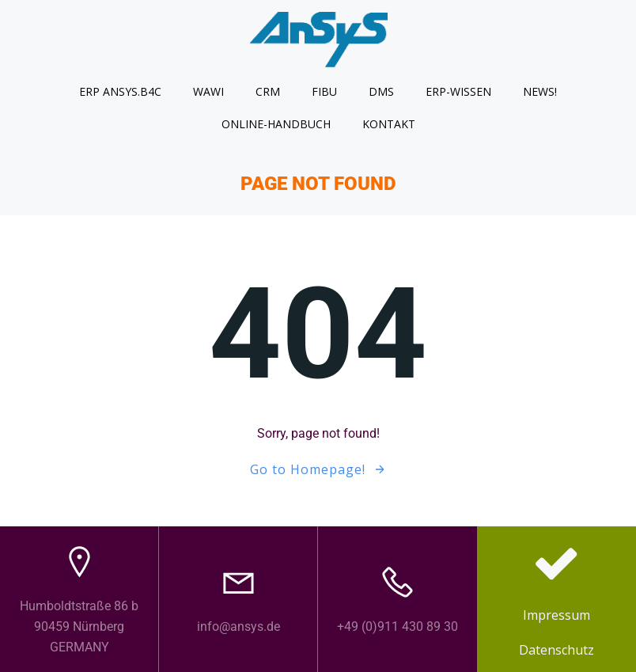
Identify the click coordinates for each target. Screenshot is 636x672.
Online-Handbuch (276, 124)
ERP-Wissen (458, 91)
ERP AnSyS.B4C (120, 91)
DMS (381, 91)
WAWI (208, 91)
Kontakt (389, 124)
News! (540, 91)
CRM (268, 91)
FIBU (324, 91)
